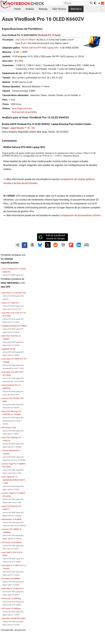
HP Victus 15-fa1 (9, 428)
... (102, 9)
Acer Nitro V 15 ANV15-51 (13, 589)
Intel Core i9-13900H (25, 40)
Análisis (30, 9)
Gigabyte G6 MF (9, 349)
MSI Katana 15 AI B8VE (12, 519)
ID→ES (31, 128)
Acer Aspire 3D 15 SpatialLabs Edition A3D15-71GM (14, 480)
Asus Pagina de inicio (22, 109)
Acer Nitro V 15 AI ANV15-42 (14, 293)
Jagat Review (17, 128)
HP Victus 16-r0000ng (11, 609)
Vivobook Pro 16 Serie (49, 35)
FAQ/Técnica (59, 9)
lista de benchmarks (27, 183)
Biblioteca (76, 9)
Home (18, 9)
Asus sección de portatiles (24, 112)
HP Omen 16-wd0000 (11, 579)
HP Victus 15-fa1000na (12, 542)
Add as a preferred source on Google (52, 237)
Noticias (43, 9)
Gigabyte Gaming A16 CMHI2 (14, 326)
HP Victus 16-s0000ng (11, 598)
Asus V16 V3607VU (10, 303)
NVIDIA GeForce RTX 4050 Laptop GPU (40, 48)
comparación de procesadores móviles (80, 215)
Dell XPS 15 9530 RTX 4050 (14, 618)
